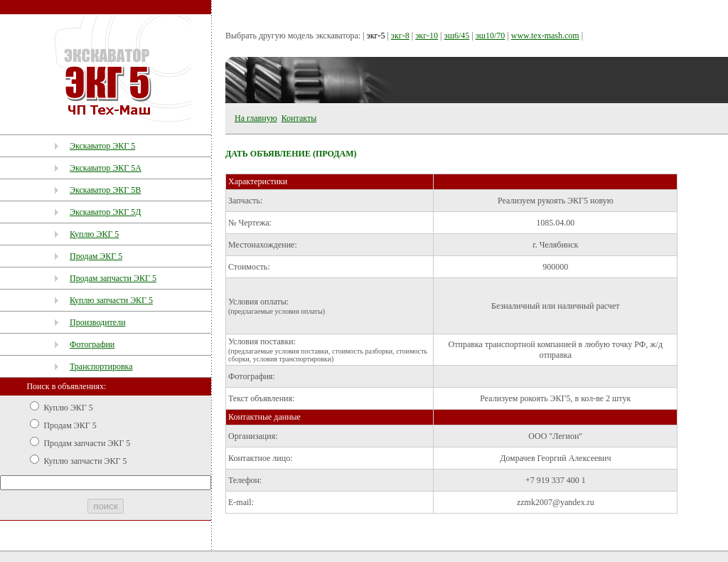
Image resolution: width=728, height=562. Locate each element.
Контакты (299, 118)
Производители (98, 322)
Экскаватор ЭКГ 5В (105, 190)
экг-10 (427, 36)
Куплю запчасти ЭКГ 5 (111, 300)
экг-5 (376, 36)
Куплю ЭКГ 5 (94, 234)
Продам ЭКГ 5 (96, 256)
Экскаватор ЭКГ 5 (102, 146)
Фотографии (92, 344)
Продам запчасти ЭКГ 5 (113, 278)
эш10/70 (491, 36)
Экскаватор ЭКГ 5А (106, 168)
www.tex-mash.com (545, 36)
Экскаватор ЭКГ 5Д (105, 212)
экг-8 (400, 36)
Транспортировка (101, 366)
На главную (256, 118)
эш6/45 (456, 36)
